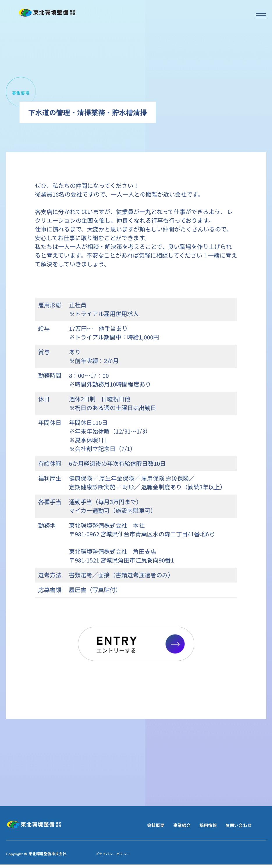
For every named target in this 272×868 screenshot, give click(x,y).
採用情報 (201, 826)
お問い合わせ (236, 826)
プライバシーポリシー (119, 857)
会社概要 (142, 826)
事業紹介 (171, 826)
